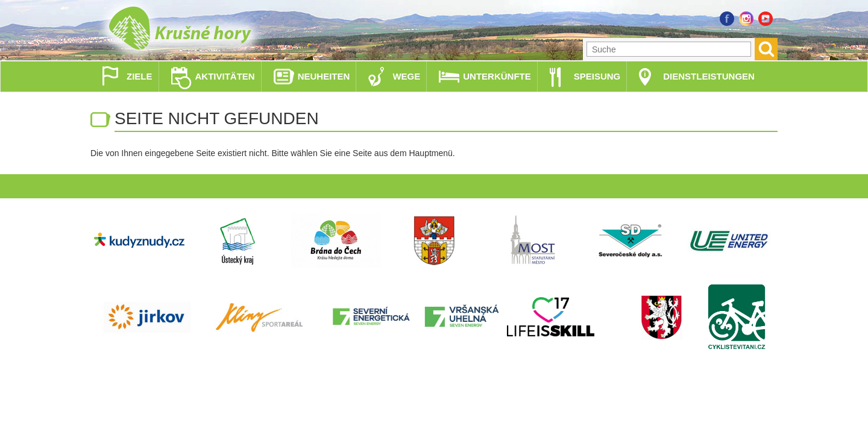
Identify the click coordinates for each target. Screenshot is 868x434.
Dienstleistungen (709, 76)
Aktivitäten (225, 76)
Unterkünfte (497, 76)
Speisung (597, 76)
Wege (406, 76)
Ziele (140, 76)
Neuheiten (324, 76)
